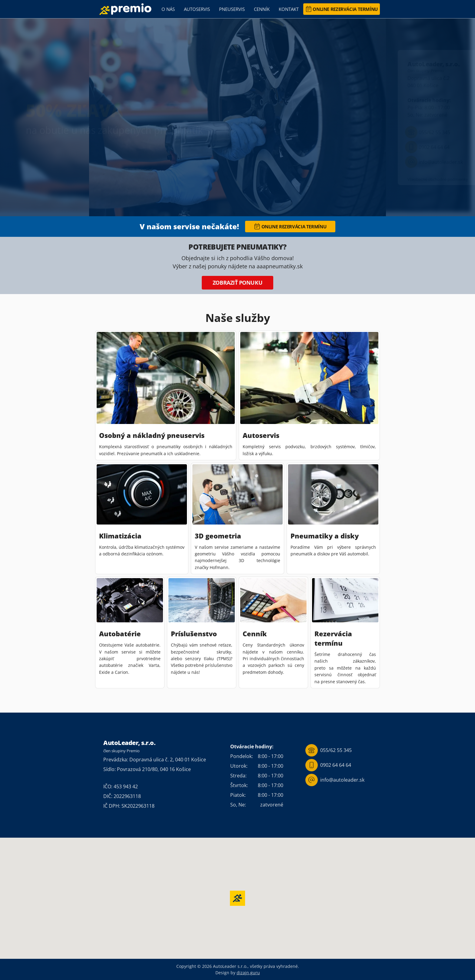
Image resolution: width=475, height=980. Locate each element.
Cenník (262, 9)
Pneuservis (232, 9)
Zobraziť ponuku (237, 283)
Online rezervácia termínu (342, 9)
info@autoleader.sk (434, 162)
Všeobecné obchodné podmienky (438, 179)
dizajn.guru (248, 973)
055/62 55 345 (428, 132)
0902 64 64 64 (427, 147)
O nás (168, 9)
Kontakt (289, 9)
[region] (237, 117)
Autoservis (197, 9)
